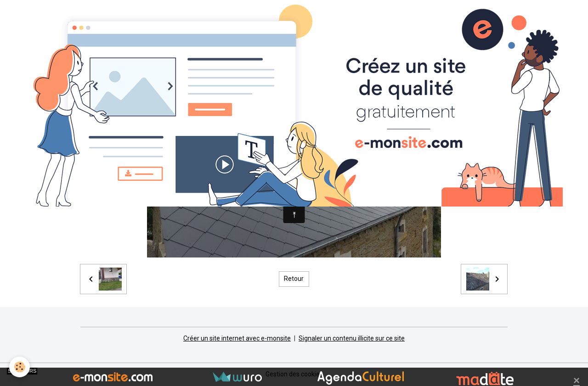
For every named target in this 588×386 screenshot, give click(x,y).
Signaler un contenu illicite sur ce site (352, 338)
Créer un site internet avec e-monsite (237, 338)
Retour (294, 279)
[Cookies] (20, 367)
